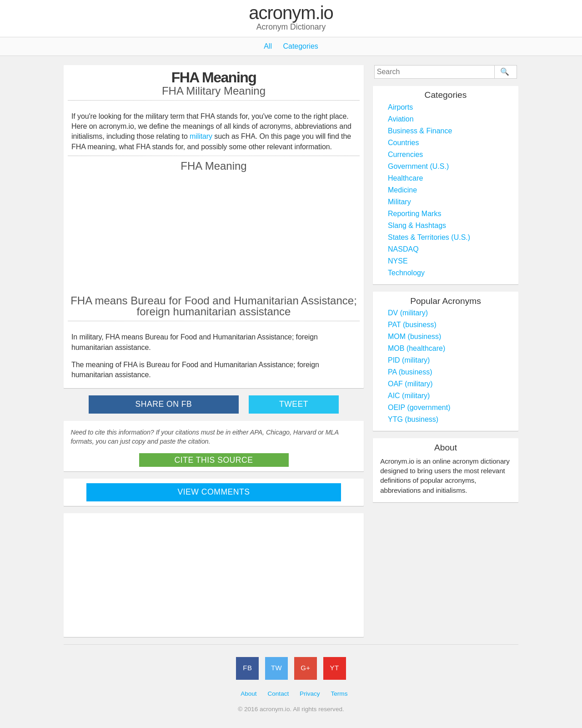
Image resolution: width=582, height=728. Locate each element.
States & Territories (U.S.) (429, 237)
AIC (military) (409, 396)
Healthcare (405, 178)
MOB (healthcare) (416, 348)
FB (247, 668)
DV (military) (408, 313)
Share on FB (164, 404)
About (249, 694)
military (201, 136)
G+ (305, 668)
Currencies (405, 154)
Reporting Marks (414, 214)
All (268, 46)
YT (335, 668)
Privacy (310, 694)
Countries (403, 143)
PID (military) (409, 360)
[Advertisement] (214, 233)
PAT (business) (412, 325)
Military (399, 202)
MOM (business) (414, 336)
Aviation (401, 119)
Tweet (294, 404)
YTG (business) (413, 419)
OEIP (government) (419, 407)
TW (276, 668)
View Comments (214, 492)
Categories (300, 46)
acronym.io (291, 13)
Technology (406, 273)
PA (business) (410, 372)
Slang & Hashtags (417, 225)
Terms (339, 694)
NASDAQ (403, 249)
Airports (400, 107)
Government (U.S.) (418, 166)
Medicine (402, 190)
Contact (278, 694)
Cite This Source (214, 460)
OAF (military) (410, 384)
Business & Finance (420, 131)
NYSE (398, 261)
